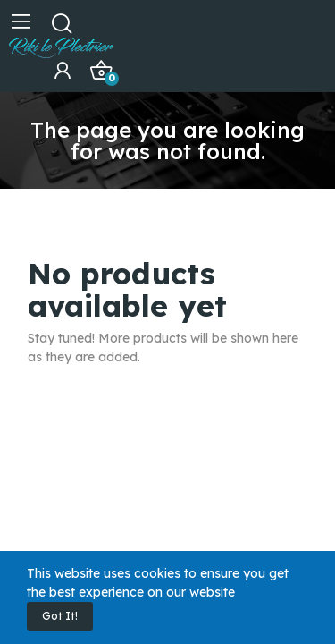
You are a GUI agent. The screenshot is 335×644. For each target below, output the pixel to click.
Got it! (60, 616)
